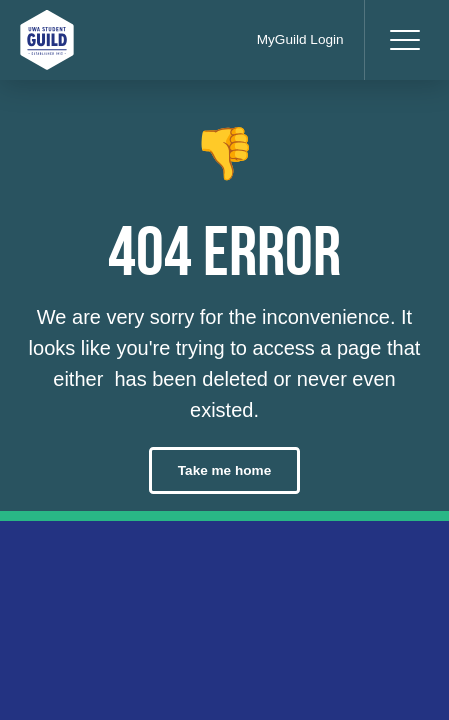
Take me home (224, 470)
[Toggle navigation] (404, 40)
